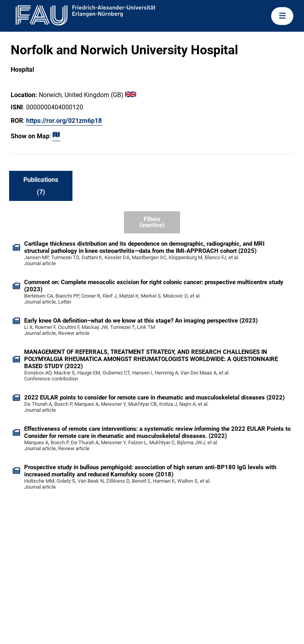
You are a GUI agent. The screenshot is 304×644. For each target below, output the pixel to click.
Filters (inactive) (152, 222)
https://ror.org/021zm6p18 (64, 121)
